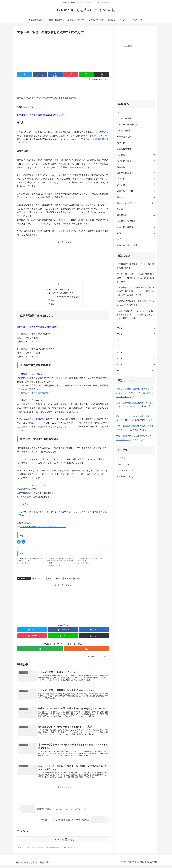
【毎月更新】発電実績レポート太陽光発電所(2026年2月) (135, 266)
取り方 (51, 579)
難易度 (77, 579)
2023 (136, 334)
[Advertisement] (63, 52)
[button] (102, 75)
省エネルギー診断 (136, 191)
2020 (136, 352)
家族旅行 (136, 167)
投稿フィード (123, 464)
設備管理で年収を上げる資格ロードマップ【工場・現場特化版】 (135, 303)
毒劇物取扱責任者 (136, 173)
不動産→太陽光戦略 (136, 131)
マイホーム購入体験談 (136, 125)
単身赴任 (136, 155)
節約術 (136, 197)
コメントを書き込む (63, 842)
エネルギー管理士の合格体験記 (36, 393)
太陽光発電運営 (136, 161)
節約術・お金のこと (136, 203)
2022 (136, 340)
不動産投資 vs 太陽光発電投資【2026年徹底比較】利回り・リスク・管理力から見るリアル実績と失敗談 (135, 291)
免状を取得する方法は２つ (60, 289)
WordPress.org (125, 477)
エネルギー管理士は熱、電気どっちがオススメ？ (43, 527)
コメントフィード (125, 470)
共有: (53, 301)
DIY (136, 112)
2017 (136, 370)
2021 (136, 346)
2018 (136, 364)
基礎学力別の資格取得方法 (62, 293)
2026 (136, 328)
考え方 (136, 209)
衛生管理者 (136, 215)
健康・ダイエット (136, 143)
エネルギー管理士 (24, 579)
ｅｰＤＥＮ (24, 505)
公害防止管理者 (136, 149)
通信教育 (68, 579)
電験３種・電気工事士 (136, 245)
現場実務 (136, 179)
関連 (53, 304)
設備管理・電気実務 (136, 221)
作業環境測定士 (136, 137)
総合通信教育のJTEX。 (28, 490)
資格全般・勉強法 (136, 227)
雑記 (136, 239)
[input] (136, 46)
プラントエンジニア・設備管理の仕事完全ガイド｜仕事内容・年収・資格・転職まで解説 (135, 278)
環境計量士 (136, 185)
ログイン (121, 458)
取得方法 (59, 579)
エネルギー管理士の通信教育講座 (65, 297)
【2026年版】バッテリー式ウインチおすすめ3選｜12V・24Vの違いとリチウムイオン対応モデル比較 (136, 315)
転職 (136, 233)
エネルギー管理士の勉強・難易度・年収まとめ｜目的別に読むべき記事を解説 (60, 561)
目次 (60, 284)
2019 (136, 358)
